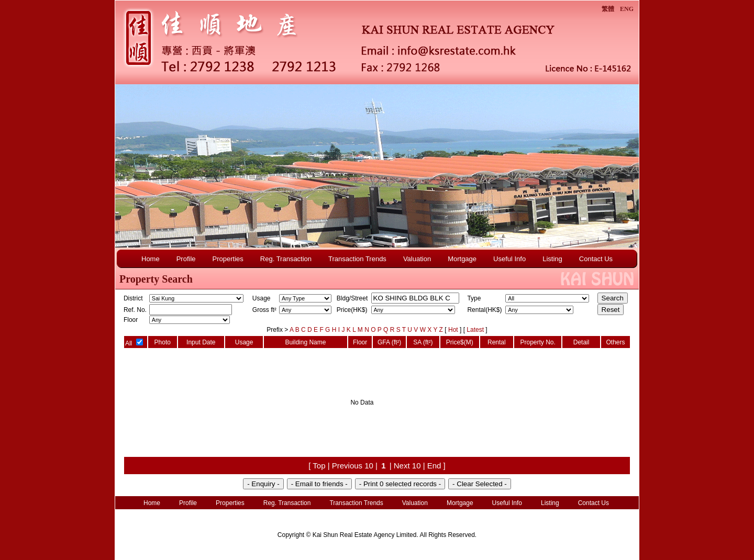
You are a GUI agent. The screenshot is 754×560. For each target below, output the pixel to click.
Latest (476, 330)
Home (151, 259)
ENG (627, 9)
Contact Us (596, 259)
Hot (454, 330)
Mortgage (462, 259)
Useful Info (509, 259)
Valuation (417, 259)
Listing (552, 259)
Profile (186, 259)
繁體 (608, 9)
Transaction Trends (357, 259)
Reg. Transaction (286, 259)
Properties (228, 259)
